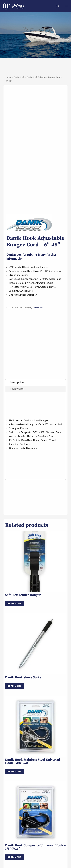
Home (9, 77)
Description (17, 392)
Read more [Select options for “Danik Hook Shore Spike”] (15, 696)
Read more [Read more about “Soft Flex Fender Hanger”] (15, 613)
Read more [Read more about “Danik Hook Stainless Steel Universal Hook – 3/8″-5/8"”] (15, 781)
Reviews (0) (17, 399)
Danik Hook (19, 77)
